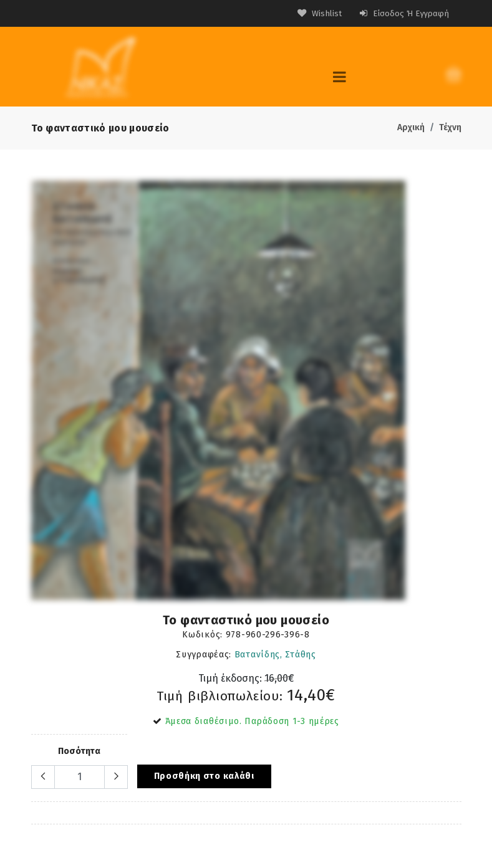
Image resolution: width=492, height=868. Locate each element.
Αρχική (411, 127)
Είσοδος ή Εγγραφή (403, 13)
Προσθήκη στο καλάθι (204, 775)
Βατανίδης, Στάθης (275, 654)
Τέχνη (450, 127)
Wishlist (316, 13)
